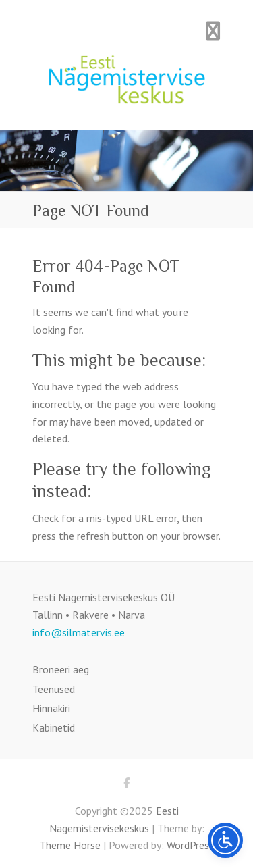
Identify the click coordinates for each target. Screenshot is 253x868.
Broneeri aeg (61, 669)
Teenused (54, 689)
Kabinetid (54, 727)
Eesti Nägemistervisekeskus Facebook (127, 785)
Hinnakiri (51, 708)
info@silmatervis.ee (79, 632)
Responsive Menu (213, 31)
